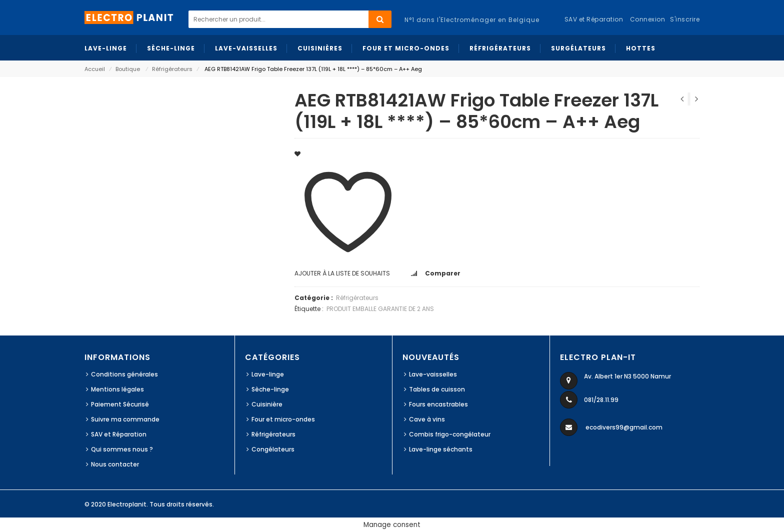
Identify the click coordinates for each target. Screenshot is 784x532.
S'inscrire (685, 19)
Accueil (95, 69)
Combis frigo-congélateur (450, 434)
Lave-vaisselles (433, 374)
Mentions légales (117, 389)
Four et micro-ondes (283, 419)
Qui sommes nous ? (122, 449)
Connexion (648, 19)
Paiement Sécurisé (120, 404)
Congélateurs (273, 449)
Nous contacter (115, 464)
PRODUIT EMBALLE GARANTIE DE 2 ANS (380, 309)
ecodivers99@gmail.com (624, 427)
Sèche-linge (270, 389)
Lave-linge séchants (441, 449)
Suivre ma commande (125, 419)
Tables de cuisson (437, 389)
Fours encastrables (438, 404)
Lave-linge (268, 374)
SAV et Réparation (119, 434)
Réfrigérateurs (172, 69)
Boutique (128, 69)
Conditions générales (124, 374)
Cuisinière (267, 404)
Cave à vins (427, 419)
